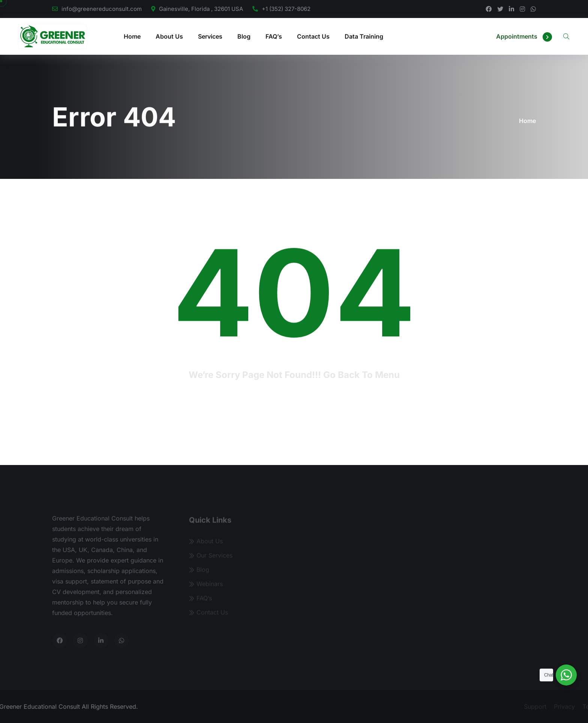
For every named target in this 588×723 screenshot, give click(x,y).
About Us (169, 36)
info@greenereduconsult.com (102, 9)
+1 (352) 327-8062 (286, 9)
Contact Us (313, 36)
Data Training (364, 36)
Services (210, 36)
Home (132, 36)
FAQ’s (274, 36)
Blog (244, 36)
